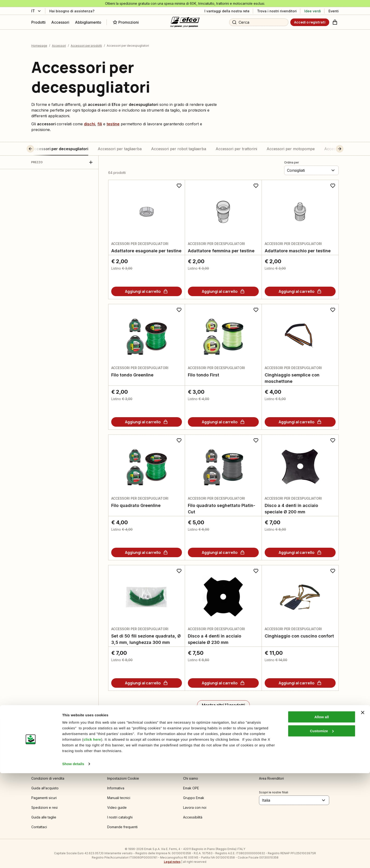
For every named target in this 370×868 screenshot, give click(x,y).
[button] (39, 145)
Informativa (116, 784)
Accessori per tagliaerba (120, 145)
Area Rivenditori (271, 775)
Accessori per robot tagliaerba (179, 145)
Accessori (59, 42)
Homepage (39, 42)
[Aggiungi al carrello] (147, 288)
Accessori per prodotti (86, 42)
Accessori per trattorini (236, 145)
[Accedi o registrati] (310, 22)
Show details (73, 859)
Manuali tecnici (119, 794)
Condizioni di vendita (48, 775)
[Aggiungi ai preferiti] (179, 182)
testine (113, 120)
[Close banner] (363, 807)
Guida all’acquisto (45, 784)
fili (100, 120)
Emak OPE (191, 784)
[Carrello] (335, 22)
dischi (90, 120)
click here (92, 834)
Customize (322, 825)
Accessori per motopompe (291, 145)
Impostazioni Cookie (123, 775)
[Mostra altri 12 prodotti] (223, 701)
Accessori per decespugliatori (60, 145)
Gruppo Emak (194, 794)
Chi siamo (191, 775)
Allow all (321, 812)
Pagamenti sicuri (44, 794)
